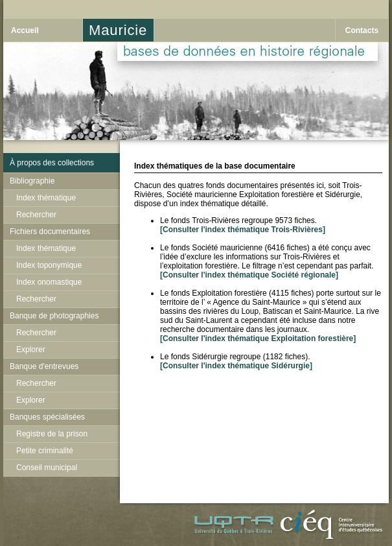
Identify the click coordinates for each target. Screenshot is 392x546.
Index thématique (46, 198)
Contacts (362, 30)
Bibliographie (32, 181)
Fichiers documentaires (50, 231)
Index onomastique (49, 282)
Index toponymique (49, 265)
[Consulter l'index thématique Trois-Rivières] (243, 230)
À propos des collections (52, 163)
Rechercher (36, 215)
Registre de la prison (52, 434)
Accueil (25, 30)
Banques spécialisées (47, 417)
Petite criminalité (45, 451)
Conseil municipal (47, 468)
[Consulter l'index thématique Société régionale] (249, 275)
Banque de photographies (54, 316)
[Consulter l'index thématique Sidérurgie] (236, 366)
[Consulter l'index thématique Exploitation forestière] (258, 338)
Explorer (31, 350)
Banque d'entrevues (44, 366)
